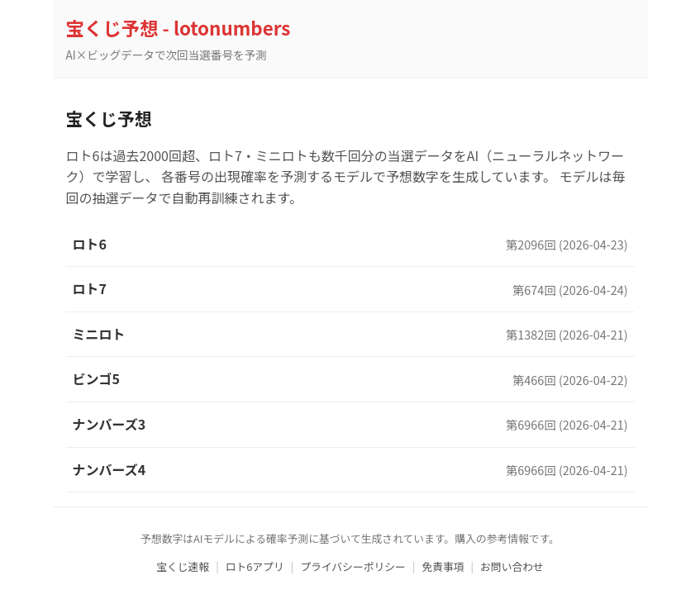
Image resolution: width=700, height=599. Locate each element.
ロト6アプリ (255, 566)
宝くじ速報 (183, 566)
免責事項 (443, 566)
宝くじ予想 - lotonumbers (179, 27)
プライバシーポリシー (353, 566)
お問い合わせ (512, 566)
